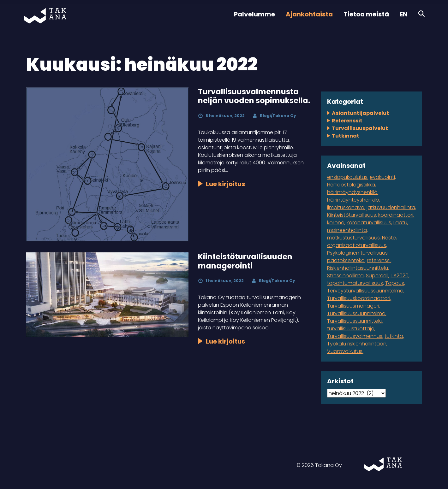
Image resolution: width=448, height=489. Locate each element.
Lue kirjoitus (225, 184)
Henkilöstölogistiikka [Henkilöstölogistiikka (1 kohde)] (351, 185)
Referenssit (347, 121)
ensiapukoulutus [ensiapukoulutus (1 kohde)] (347, 177)
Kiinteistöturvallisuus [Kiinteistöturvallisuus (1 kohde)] (352, 215)
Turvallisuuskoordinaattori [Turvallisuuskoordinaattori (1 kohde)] (359, 298)
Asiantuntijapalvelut (360, 113)
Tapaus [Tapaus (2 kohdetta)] (395, 283)
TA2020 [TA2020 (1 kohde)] (400, 276)
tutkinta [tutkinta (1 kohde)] (394, 336)
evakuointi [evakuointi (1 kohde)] (382, 177)
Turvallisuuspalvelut (360, 128)
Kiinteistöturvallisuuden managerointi (245, 261)
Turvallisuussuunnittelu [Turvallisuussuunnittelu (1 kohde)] (355, 321)
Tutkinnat (346, 136)
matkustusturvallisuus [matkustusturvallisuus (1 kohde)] (353, 238)
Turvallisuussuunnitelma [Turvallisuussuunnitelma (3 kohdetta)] (356, 313)
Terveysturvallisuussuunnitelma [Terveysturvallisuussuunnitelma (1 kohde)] (365, 291)
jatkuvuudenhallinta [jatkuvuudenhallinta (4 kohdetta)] (391, 207)
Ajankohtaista (309, 14)
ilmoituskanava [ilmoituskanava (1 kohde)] (346, 207)
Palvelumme (254, 14)
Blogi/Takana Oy (278, 116)
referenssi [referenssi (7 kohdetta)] (379, 260)
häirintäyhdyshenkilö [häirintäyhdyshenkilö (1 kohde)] (352, 192)
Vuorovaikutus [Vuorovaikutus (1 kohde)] (345, 351)
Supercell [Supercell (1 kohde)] (377, 276)
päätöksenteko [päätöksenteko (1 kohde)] (346, 260)
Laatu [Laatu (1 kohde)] (400, 223)
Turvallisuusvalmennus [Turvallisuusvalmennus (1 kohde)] (355, 336)
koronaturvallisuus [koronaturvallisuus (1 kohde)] (369, 223)
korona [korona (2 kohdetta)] (336, 223)
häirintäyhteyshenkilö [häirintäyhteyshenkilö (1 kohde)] (353, 200)
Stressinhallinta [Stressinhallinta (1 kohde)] (345, 276)
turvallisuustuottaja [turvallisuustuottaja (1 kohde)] (351, 329)
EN (404, 14)
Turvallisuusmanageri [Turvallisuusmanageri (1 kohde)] (353, 306)
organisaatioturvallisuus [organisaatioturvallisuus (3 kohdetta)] (357, 245)
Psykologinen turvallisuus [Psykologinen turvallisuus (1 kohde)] (357, 253)
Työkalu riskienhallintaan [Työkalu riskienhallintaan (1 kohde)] (357, 344)
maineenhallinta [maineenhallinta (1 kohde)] (347, 230)
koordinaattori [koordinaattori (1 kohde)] (396, 215)
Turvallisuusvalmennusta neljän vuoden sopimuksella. (254, 96)
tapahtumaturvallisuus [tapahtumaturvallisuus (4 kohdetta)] (355, 283)
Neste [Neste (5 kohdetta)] (389, 238)
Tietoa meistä (366, 14)
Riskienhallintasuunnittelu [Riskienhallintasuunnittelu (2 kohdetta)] (358, 268)
